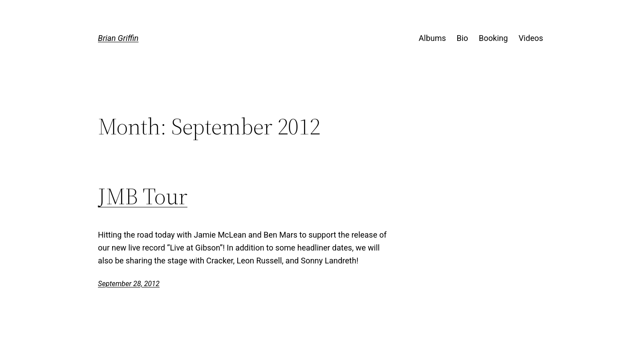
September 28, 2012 (129, 284)
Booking (493, 38)
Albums (432, 38)
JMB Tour (143, 196)
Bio (462, 38)
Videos (531, 38)
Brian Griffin (118, 38)
